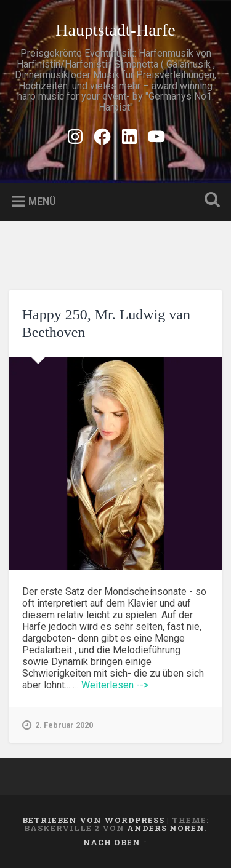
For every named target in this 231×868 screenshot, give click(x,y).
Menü (42, 201)
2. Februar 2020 (58, 725)
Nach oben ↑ (115, 842)
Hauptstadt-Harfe (115, 30)
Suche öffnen (209, 201)
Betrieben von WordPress (93, 820)
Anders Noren (166, 828)
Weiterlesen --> (115, 685)
